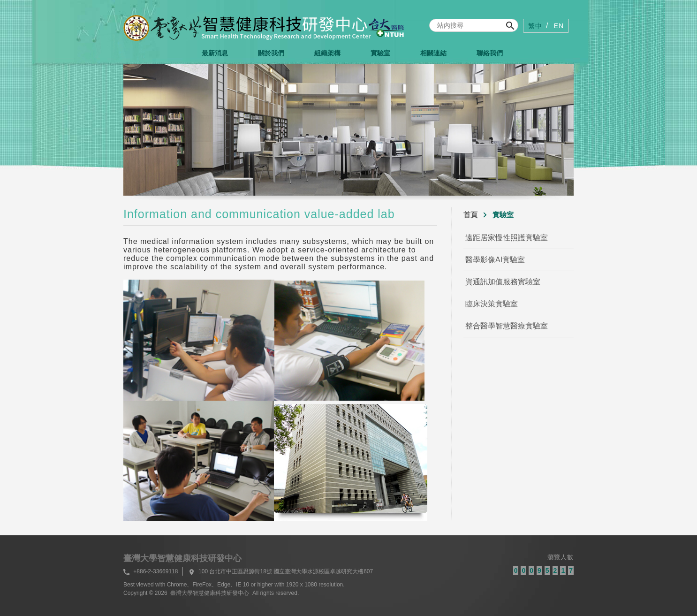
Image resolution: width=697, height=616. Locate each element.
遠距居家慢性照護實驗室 (507, 238)
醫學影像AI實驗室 (495, 260)
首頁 (470, 215)
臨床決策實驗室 (492, 304)
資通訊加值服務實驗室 (503, 282)
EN (559, 26)
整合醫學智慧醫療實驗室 (507, 326)
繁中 (535, 26)
